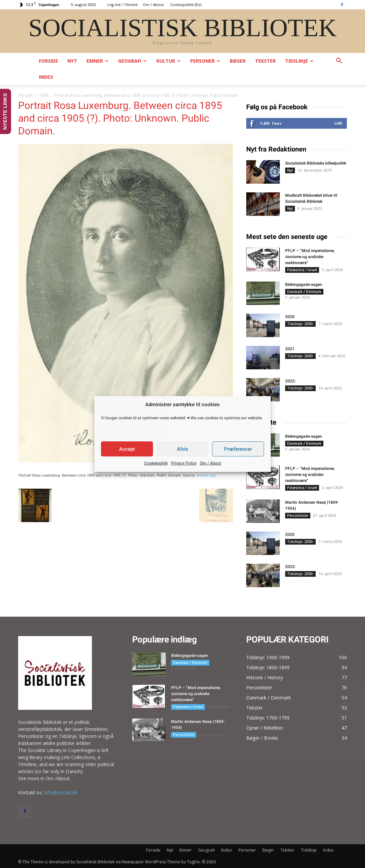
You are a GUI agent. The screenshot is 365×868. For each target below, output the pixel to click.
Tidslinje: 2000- (300, 324)
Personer (205, 61)
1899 (44, 95)
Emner (97, 61)
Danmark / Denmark (304, 292)
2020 (290, 317)
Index (46, 77)
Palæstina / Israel (302, 270)
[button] (339, 61)
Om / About (211, 463)
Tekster (265, 61)
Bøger (238, 61)
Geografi (132, 61)
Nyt (72, 61)
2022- (291, 381)
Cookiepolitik (156, 463)
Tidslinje (299, 61)
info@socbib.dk (61, 792)
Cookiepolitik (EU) (186, 5)
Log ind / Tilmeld (122, 5)
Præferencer (238, 449)
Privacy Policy (184, 463)
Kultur (168, 61)
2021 (290, 349)
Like (338, 123)
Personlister (298, 515)
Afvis (182, 449)
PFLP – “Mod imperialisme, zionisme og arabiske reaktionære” (310, 257)
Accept (127, 449)
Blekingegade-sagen (304, 285)
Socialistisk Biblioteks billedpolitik (316, 163)
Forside (48, 61)
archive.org (205, 475)
